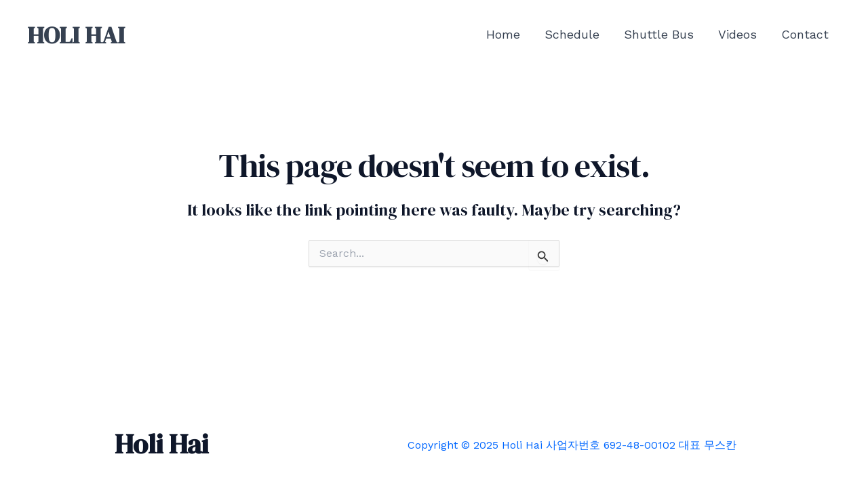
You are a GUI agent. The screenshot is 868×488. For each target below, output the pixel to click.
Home (503, 34)
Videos (737, 34)
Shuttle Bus (659, 34)
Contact (805, 34)
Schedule (572, 34)
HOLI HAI (76, 35)
